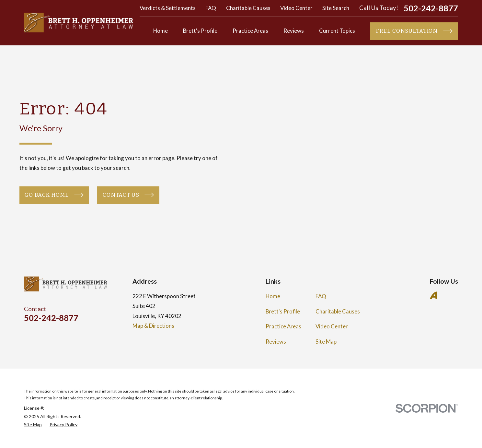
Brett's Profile (283, 311)
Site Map (326, 342)
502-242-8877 (431, 8)
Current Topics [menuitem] (337, 31)
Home (273, 296)
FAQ (211, 8)
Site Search (336, 8)
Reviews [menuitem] (294, 31)
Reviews (276, 342)
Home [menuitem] (161, 31)
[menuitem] (33, 424)
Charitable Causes (248, 8)
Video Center (296, 8)
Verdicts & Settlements (168, 8)
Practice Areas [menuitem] (250, 31)
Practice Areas (283, 326)
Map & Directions (153, 326)
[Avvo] (434, 295)
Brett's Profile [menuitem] (200, 31)
